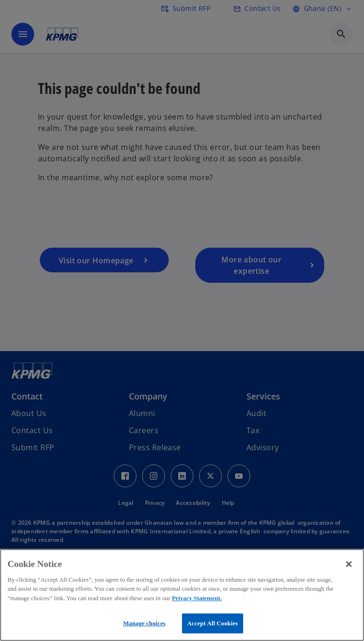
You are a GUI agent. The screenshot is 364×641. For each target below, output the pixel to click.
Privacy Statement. (197, 598)
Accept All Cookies (213, 623)
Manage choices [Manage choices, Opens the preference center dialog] (145, 623)
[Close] (349, 564)
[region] (182, 595)
